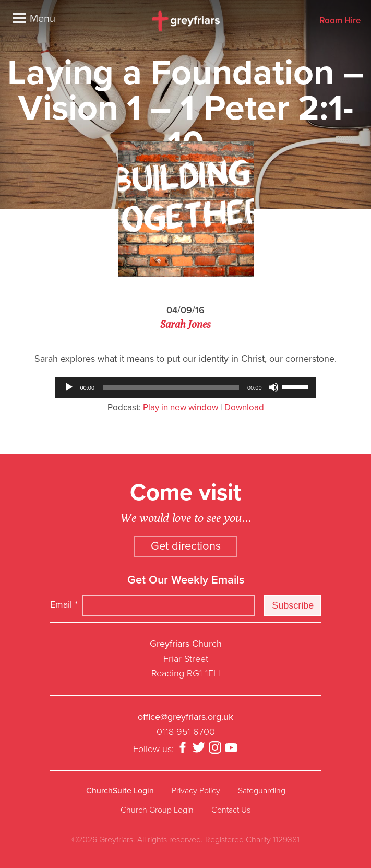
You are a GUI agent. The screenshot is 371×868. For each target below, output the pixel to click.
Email (64, 604)
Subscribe (293, 605)
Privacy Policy (196, 791)
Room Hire (340, 21)
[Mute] (273, 387)
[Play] (69, 387)
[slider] (171, 387)
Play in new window (181, 407)
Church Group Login (157, 810)
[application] (186, 387)
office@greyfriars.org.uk (185, 717)
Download (244, 407)
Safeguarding (262, 791)
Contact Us (231, 810)
